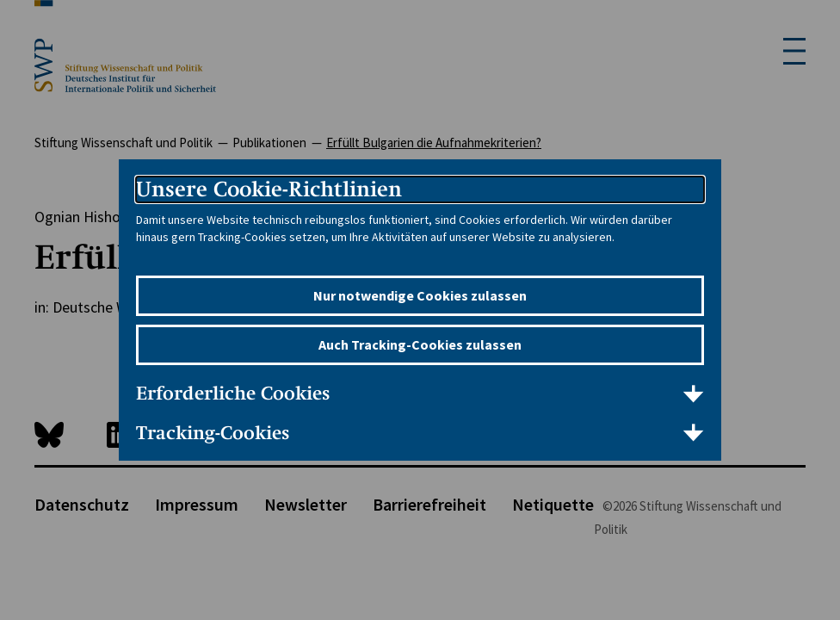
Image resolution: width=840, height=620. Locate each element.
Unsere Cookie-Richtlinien (269, 189)
